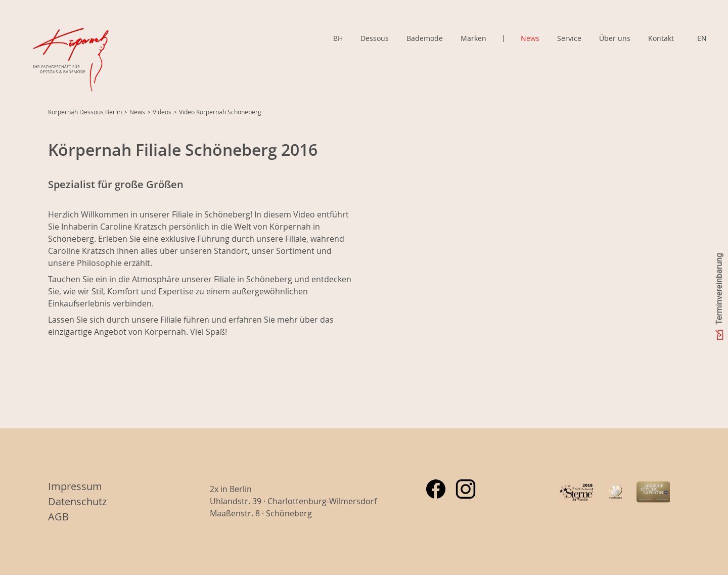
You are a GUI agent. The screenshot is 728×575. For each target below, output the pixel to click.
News (530, 38)
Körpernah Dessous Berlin (85, 112)
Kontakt (661, 38)
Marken (473, 38)
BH (338, 38)
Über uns (615, 38)
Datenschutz (77, 501)
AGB (58, 517)
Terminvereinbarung (719, 289)
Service (569, 38)
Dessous (375, 38)
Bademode (425, 38)
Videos (162, 112)
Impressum (75, 486)
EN (702, 38)
